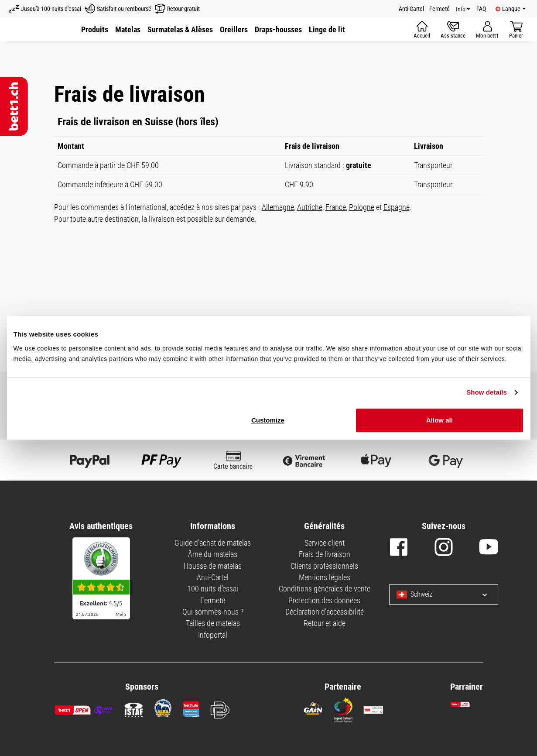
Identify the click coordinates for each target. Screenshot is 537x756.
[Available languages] (511, 9)
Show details (487, 392)
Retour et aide (325, 623)
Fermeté (440, 9)
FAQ (481, 9)
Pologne (362, 207)
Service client (325, 543)
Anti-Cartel (411, 9)
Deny (516, 359)
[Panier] (516, 29)
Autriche (310, 207)
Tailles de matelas (213, 623)
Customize (268, 420)
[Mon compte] (487, 29)
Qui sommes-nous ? (213, 612)
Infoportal (213, 635)
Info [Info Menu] (461, 9)
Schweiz (414, 594)
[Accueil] (422, 29)
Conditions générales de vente (325, 589)
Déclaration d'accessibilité (325, 612)
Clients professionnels (324, 566)
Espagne (397, 207)
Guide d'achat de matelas (213, 543)
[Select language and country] (478, 594)
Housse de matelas (213, 566)
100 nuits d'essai (213, 589)
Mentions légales (325, 577)
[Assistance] (453, 29)
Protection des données (324, 600)
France (336, 207)
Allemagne (278, 207)
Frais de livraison (325, 554)
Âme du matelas (213, 554)
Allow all (440, 420)
